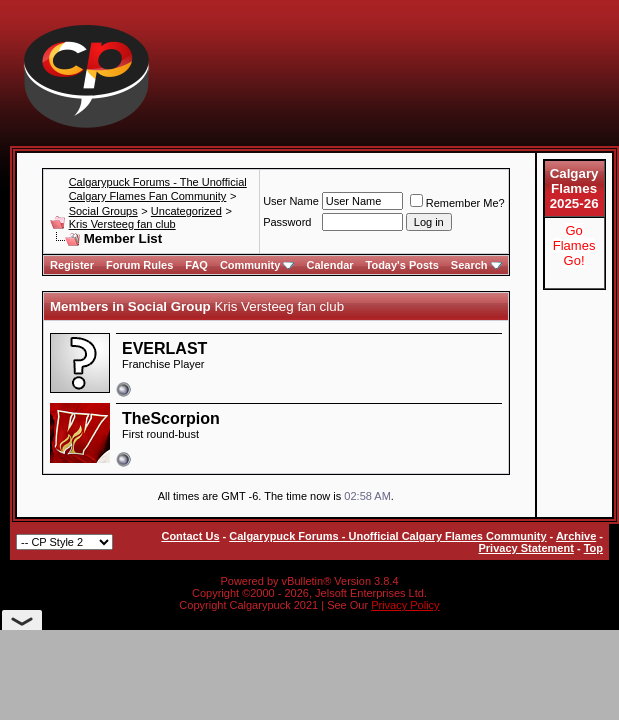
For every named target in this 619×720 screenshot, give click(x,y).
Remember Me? (457, 203)
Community (257, 265)
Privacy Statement (525, 548)
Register (72, 265)
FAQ (196, 265)
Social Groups (103, 211)
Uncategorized (186, 211)
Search (476, 265)
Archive (576, 536)
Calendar (329, 265)
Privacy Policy (405, 605)
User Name (291, 201)
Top (593, 548)
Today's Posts (402, 265)
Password (287, 222)
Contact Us (190, 536)
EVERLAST (164, 348)
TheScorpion (171, 418)
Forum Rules (139, 265)
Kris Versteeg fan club (122, 224)
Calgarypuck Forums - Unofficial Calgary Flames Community (387, 536)
